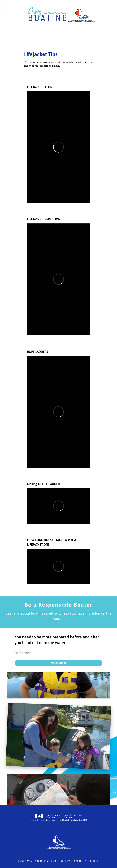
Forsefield (93, 861)
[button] (115, 786)
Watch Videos (59, 663)
